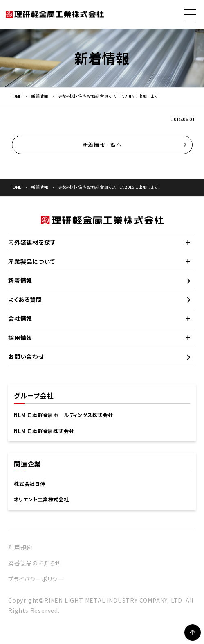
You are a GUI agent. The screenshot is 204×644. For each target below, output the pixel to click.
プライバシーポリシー (36, 579)
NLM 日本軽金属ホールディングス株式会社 (64, 415)
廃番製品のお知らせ (34, 563)
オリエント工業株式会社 (41, 499)
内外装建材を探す (32, 242)
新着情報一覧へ (102, 145)
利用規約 (20, 547)
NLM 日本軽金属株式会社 (44, 431)
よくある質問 (25, 299)
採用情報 (20, 338)
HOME (16, 96)
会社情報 (20, 318)
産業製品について (31, 261)
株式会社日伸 (30, 484)
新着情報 (40, 96)
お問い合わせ (26, 356)
